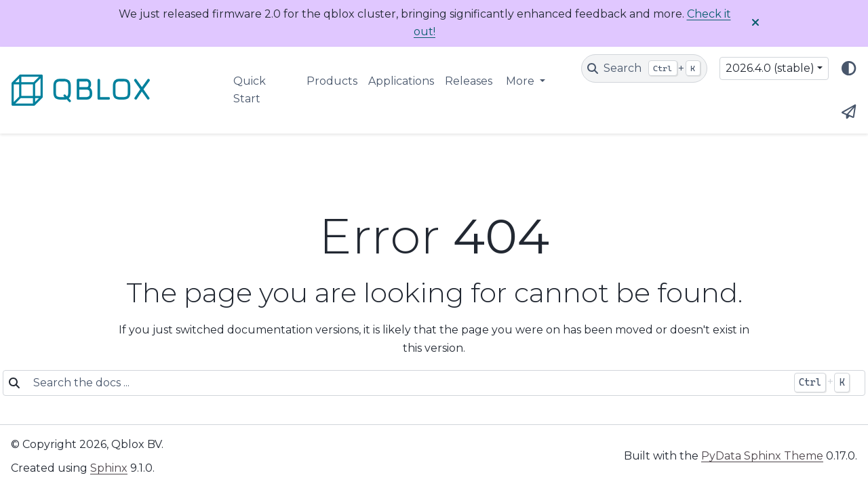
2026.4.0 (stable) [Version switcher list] (770, 68)
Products (332, 81)
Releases (469, 81)
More (521, 81)
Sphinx (109, 468)
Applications (401, 81)
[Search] (644, 68)
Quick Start (250, 90)
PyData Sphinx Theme (762, 456)
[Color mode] (849, 68)
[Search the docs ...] (406, 383)
